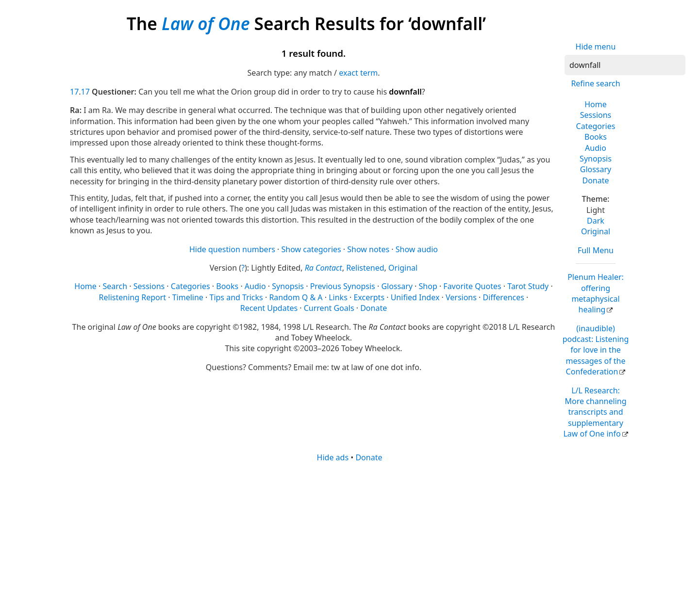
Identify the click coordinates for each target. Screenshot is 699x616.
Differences (504, 297)
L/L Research (595, 412)
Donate (595, 180)
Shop (428, 286)
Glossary (596, 169)
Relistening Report (133, 297)
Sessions (596, 115)
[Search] (625, 65)
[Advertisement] (349, 538)
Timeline (188, 297)
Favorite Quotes (472, 286)
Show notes (368, 249)
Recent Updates (269, 308)
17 (74, 92)
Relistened (365, 268)
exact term (358, 73)
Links (338, 297)
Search (115, 286)
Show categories (311, 249)
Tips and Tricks (236, 297)
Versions (461, 297)
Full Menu (596, 250)
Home (596, 104)
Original (596, 231)
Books (596, 137)
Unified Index (415, 297)
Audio (596, 148)
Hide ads (333, 457)
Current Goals (329, 308)
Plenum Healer (596, 293)
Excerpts (369, 297)
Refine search (595, 83)
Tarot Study (528, 286)
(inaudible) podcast (596, 350)
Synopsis (596, 159)
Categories (596, 126)
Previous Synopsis (343, 286)
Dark (596, 221)
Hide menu (596, 47)
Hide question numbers (232, 249)
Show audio (417, 249)
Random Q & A (296, 297)
